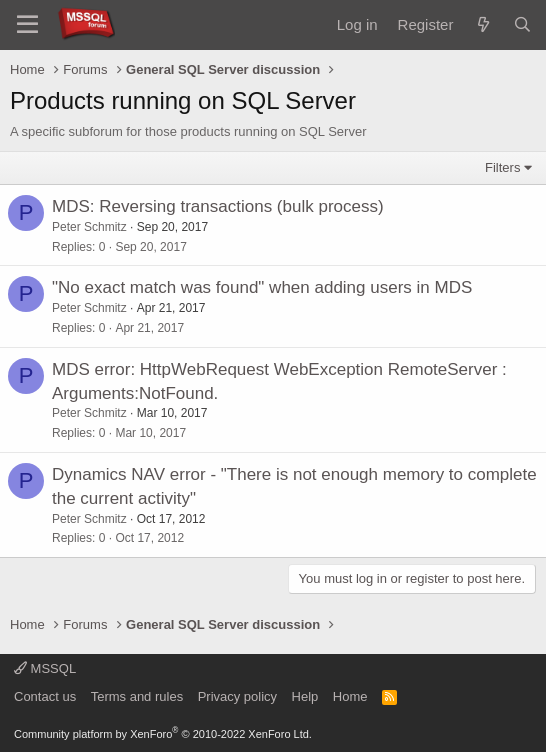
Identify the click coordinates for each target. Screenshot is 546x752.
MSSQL (45, 668)
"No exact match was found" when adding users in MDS (262, 287)
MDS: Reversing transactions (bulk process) (218, 206)
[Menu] (27, 25)
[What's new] (482, 24)
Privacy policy (237, 696)
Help (305, 696)
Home (350, 696)
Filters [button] (502, 167)
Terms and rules (137, 696)
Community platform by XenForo (163, 734)
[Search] (522, 24)
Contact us (45, 696)
